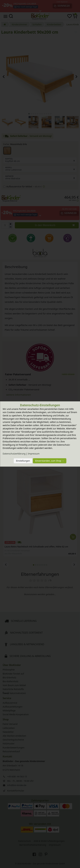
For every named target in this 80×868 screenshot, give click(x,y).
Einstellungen (23, 461)
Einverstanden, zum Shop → (50, 461)
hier (58, 442)
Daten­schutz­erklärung (14, 454)
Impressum (34, 454)
